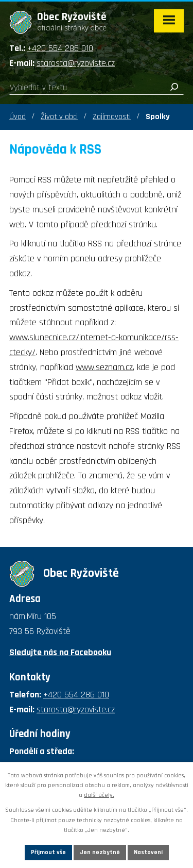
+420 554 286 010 (60, 48)
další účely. (99, 795)
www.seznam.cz (104, 367)
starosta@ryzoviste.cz (76, 63)
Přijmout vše (48, 852)
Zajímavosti (112, 117)
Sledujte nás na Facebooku (60, 652)
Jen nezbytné (100, 852)
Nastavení (148, 852)
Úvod (17, 117)
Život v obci (59, 117)
